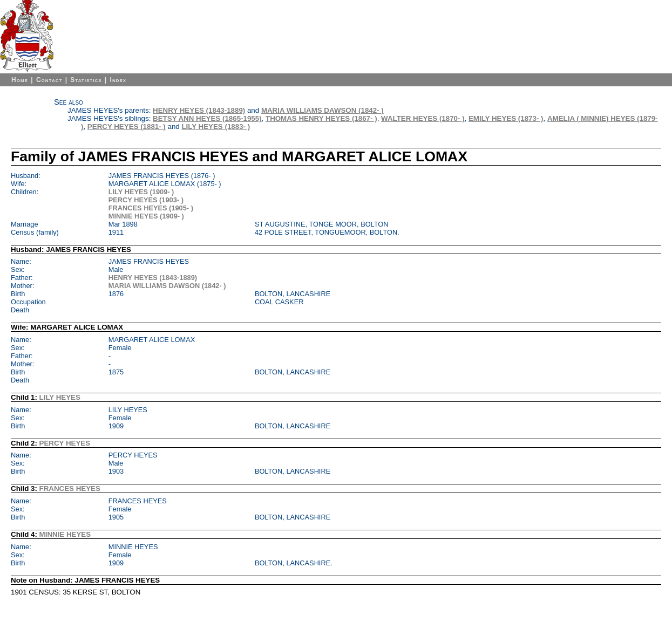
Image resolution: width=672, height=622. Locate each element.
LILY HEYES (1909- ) (141, 192)
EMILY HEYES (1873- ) (506, 118)
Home (20, 80)
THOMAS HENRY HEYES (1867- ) (321, 118)
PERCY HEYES (65, 443)
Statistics (86, 80)
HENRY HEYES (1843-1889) (199, 110)
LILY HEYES (60, 397)
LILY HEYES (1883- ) (216, 127)
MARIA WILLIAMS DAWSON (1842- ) (323, 110)
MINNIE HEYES (65, 534)
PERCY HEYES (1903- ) (146, 200)
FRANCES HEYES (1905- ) (151, 208)
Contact (49, 80)
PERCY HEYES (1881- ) (127, 127)
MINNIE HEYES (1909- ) (146, 216)
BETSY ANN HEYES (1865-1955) (207, 118)
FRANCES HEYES (70, 488)
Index (118, 80)
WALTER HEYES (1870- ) (423, 118)
